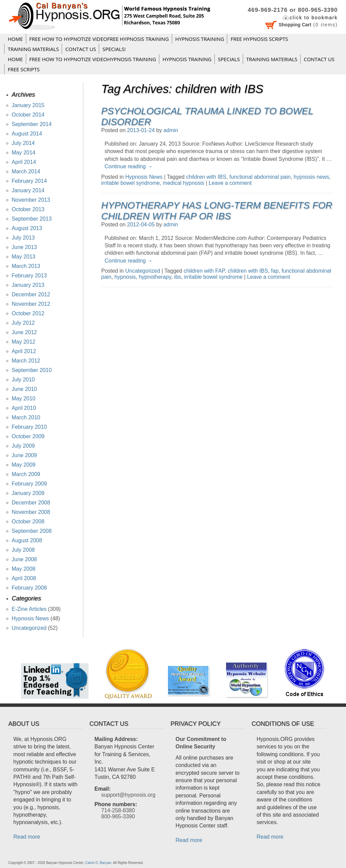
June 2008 (24, 559)
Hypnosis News (144, 177)
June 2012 (24, 332)
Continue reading (129, 166)
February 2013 (29, 276)
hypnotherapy (155, 277)
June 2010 (24, 389)
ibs (177, 277)
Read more (27, 837)
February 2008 (29, 588)
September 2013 (32, 219)
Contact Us (81, 49)
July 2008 (23, 550)
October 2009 (28, 436)
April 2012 (24, 351)
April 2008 (24, 578)
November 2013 (31, 200)
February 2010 (29, 427)
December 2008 (31, 503)
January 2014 (28, 190)
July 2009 (23, 446)
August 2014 (27, 134)
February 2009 (29, 484)
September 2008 (32, 531)
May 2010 (24, 399)
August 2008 (27, 540)
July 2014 (23, 143)
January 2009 (28, 493)
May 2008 (24, 569)
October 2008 (28, 522)
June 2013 (24, 247)
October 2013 (28, 209)
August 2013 (27, 228)
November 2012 (31, 304)
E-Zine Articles (29, 609)
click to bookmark (314, 18)
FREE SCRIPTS (24, 69)
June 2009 (24, 455)
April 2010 (24, 408)
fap (275, 271)
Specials (229, 59)
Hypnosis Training (200, 39)
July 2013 (23, 238)
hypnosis (125, 277)
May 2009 (24, 465)
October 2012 (28, 313)
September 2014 (32, 124)
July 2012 (23, 323)
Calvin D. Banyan (98, 863)
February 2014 (29, 181)
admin (171, 130)
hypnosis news (311, 177)
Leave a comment (230, 183)
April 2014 (24, 162)
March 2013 (26, 266)
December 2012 (31, 294)
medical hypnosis (184, 183)
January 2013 (28, 285)
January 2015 (28, 105)
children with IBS (206, 177)
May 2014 (24, 153)
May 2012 (24, 342)
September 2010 (32, 370)
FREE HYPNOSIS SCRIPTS (259, 39)
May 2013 (24, 257)
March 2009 (26, 474)
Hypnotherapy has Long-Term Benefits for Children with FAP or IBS (217, 211)
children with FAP (204, 271)
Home (15, 39)
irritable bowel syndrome (131, 183)
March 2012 (26, 361)
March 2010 (26, 417)
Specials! (114, 49)
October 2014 (28, 115)
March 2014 (26, 171)
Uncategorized (143, 271)
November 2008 (31, 512)
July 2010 (23, 380)
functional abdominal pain (260, 177)
